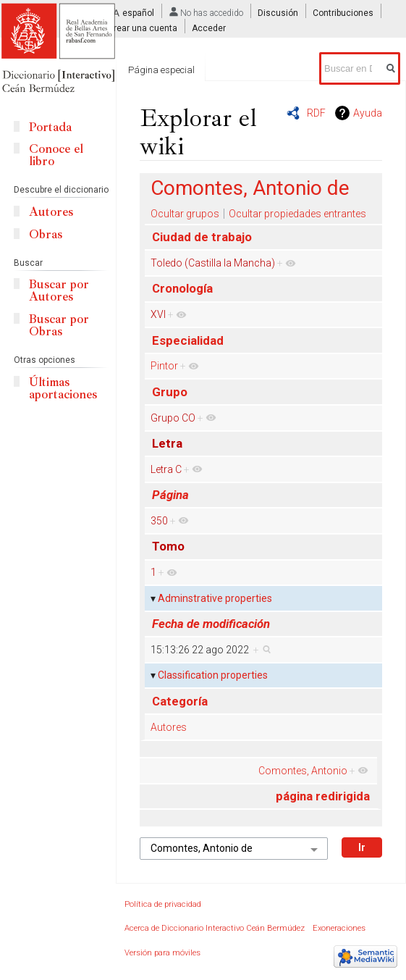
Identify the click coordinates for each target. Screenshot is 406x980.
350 (159, 521)
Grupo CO (173, 418)
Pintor (164, 366)
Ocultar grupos (185, 214)
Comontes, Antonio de (250, 188)
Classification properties (213, 675)
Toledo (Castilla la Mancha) (213, 263)
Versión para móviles (162, 953)
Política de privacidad (163, 904)
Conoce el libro (56, 155)
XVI (158, 314)
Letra (167, 443)
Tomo (168, 546)
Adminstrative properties (215, 598)
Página (170, 495)
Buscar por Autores (59, 290)
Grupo (170, 392)
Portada (50, 127)
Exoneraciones (339, 928)
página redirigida (323, 796)
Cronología (182, 288)
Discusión (278, 13)
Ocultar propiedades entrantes (297, 214)
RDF (316, 113)
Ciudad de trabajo (202, 237)
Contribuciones (343, 13)
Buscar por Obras (59, 325)
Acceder (209, 28)
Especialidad (188, 340)
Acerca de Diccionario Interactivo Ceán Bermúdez (215, 928)
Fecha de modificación (211, 624)
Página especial (161, 70)
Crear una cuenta (143, 28)
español (138, 13)
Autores (169, 727)
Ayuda (368, 113)
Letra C (166, 469)
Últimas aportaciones (63, 388)
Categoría (180, 701)
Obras (46, 234)
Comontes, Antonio (303, 771)
